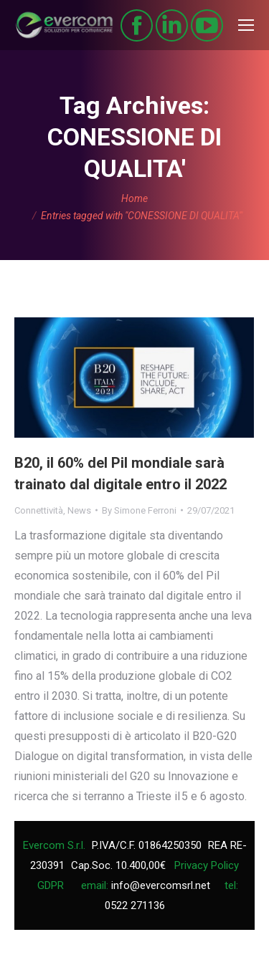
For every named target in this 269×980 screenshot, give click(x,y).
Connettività (39, 510)
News (79, 510)
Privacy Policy (207, 865)
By (139, 510)
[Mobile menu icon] (246, 25)
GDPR (51, 885)
